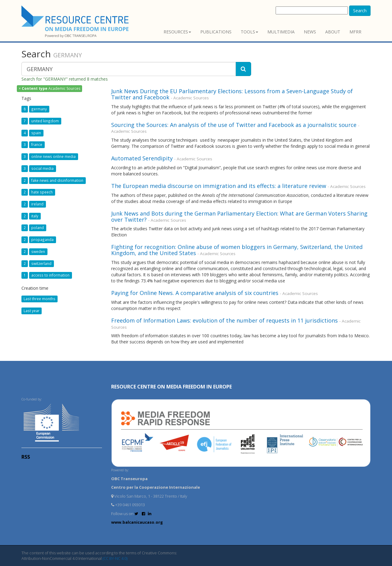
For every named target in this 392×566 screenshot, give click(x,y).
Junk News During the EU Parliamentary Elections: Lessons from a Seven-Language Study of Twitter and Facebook (232, 94)
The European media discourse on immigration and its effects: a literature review (219, 186)
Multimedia (281, 32)
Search (360, 11)
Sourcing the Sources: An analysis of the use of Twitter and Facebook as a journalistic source (234, 125)
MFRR (355, 32)
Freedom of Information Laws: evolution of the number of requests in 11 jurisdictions (224, 320)
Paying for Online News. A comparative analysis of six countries (195, 293)
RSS (26, 457)
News (310, 32)
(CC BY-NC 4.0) (115, 558)
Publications (216, 32)
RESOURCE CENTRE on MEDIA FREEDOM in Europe (171, 387)
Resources (177, 32)
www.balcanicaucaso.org (137, 522)
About (333, 32)
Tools (249, 32)
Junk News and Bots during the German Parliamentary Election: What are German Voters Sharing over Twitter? (239, 216)
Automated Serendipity (142, 158)
